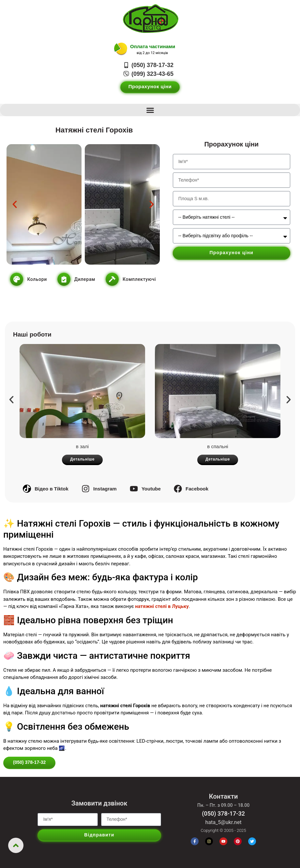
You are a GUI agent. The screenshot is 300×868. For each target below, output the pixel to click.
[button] (150, 110)
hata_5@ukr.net (224, 822)
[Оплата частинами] (121, 49)
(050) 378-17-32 (223, 813)
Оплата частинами (153, 46)
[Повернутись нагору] (16, 845)
